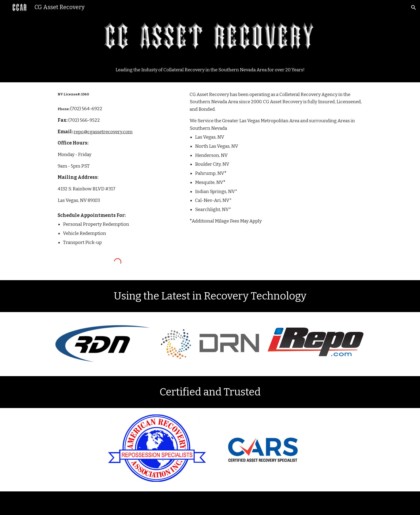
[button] (414, 8)
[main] (210, 70)
